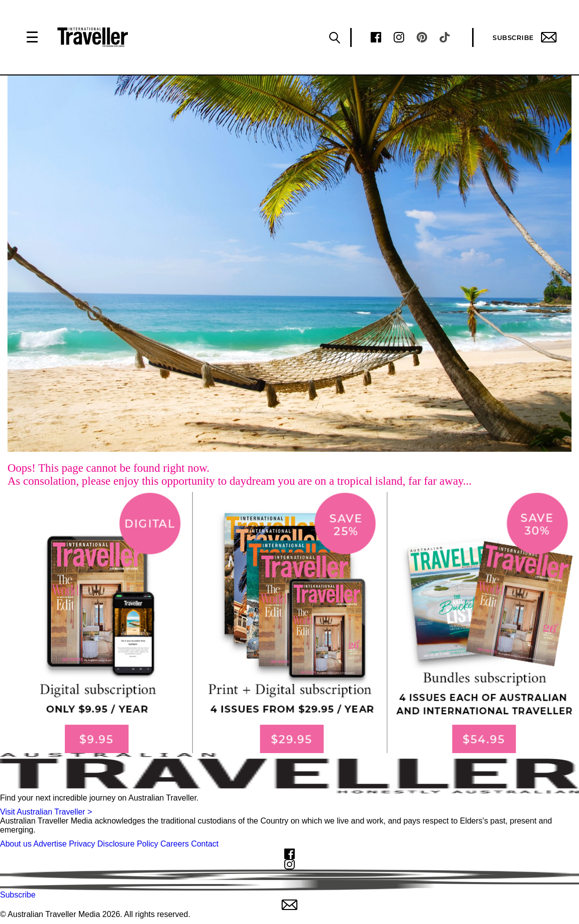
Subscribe (525, 37)
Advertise (50, 844)
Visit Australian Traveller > (46, 812)
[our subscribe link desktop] (289, 623)
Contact (205, 844)
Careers (175, 844)
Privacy (82, 844)
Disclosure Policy (128, 844)
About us (16, 844)
